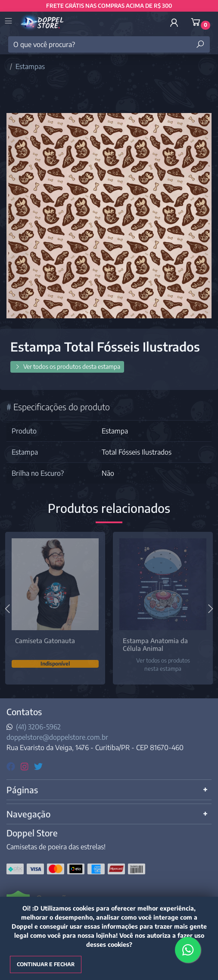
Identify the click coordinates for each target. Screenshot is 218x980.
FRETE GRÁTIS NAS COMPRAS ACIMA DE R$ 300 (109, 6)
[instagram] (26, 766)
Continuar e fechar (46, 964)
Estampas (30, 66)
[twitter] (38, 766)
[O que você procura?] (109, 44)
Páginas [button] (22, 790)
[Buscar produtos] (200, 44)
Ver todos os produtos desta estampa (67, 366)
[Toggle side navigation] (9, 22)
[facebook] (12, 766)
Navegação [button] (28, 814)
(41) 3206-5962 (38, 727)
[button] (174, 22)
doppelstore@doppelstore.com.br (57, 737)
